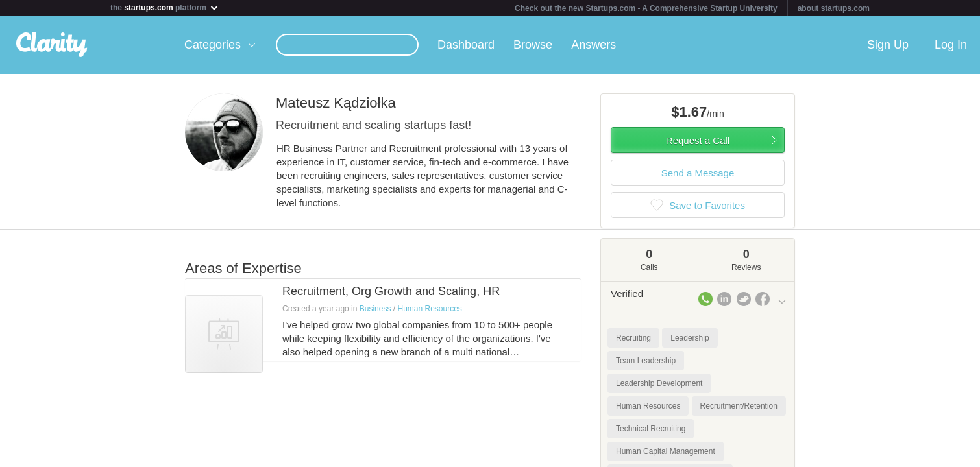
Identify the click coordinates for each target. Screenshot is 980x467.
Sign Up (888, 45)
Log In (951, 45)
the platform (165, 7)
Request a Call (698, 140)
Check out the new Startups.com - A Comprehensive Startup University (646, 8)
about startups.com (834, 8)
